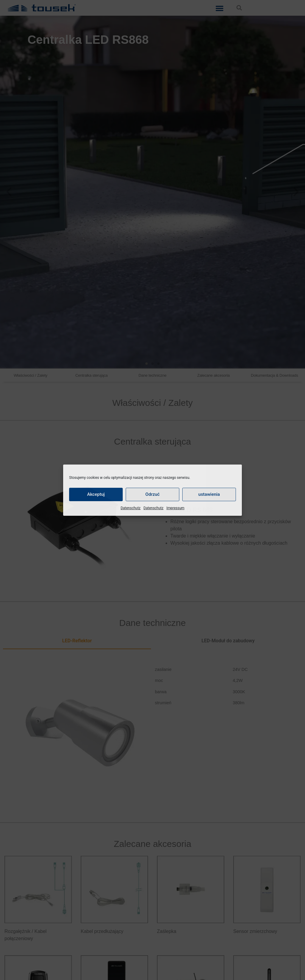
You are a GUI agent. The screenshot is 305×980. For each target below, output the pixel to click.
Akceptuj (96, 494)
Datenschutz (131, 508)
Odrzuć (152, 494)
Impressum (175, 508)
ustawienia (209, 494)
